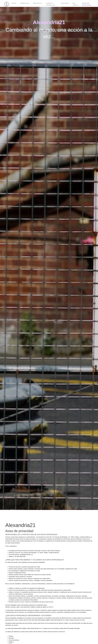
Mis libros (75, 4)
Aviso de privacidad (87, 4)
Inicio (14, 3)
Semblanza (25, 3)
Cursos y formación (50, 4)
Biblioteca (38, 3)
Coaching (65, 3)
